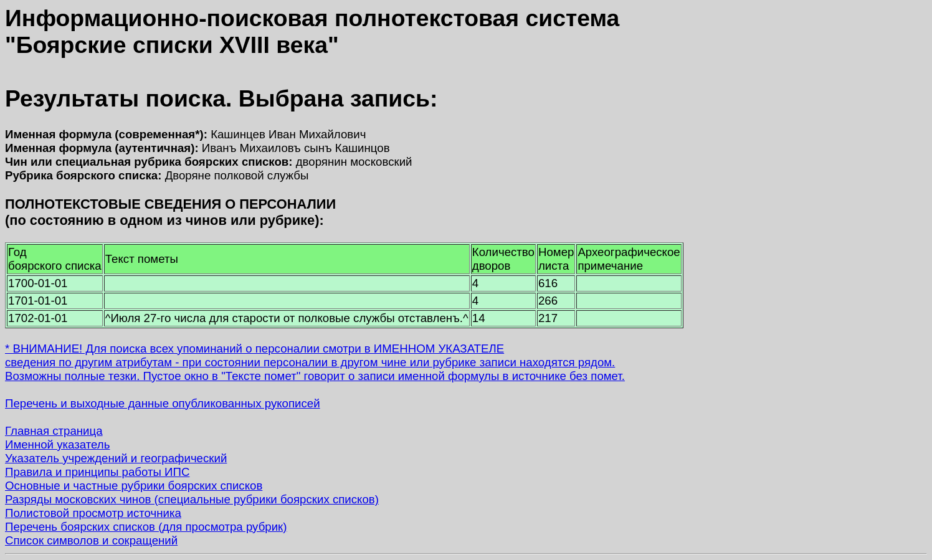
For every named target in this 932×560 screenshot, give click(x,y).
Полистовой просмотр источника (93, 513)
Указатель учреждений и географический (116, 458)
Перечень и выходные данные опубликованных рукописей (163, 403)
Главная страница (54, 431)
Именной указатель (57, 444)
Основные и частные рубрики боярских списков (134, 486)
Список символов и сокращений (91, 540)
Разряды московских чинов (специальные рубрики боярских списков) (192, 499)
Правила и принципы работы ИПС (97, 472)
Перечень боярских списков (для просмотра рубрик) (146, 527)
